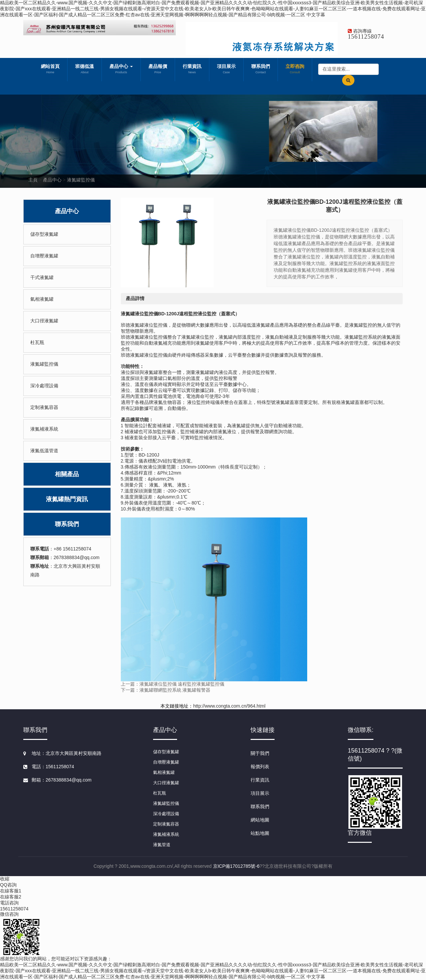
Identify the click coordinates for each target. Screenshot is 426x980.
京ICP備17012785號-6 (236, 866)
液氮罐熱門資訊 (67, 499)
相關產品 (67, 474)
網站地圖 (260, 820)
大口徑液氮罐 (44, 321)
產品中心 (121, 70)
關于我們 (260, 753)
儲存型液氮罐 (44, 234)
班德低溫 (85, 70)
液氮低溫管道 (44, 451)
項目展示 (226, 70)
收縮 (5, 879)
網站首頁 (50, 70)
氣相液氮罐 (42, 299)
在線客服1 (11, 891)
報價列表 (260, 767)
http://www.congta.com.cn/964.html (229, 706)
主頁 (33, 180)
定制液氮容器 (44, 407)
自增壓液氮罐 (44, 256)
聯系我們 (261, 70)
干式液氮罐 (42, 277)
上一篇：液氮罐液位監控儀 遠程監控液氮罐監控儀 (173, 684)
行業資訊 (192, 70)
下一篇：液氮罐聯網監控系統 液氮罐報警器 (166, 690)
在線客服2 (11, 897)
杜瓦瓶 (37, 342)
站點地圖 (260, 833)
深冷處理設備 (44, 386)
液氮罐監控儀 (81, 180)
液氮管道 (162, 845)
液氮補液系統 (44, 429)
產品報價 (158, 70)
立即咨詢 (295, 70)
